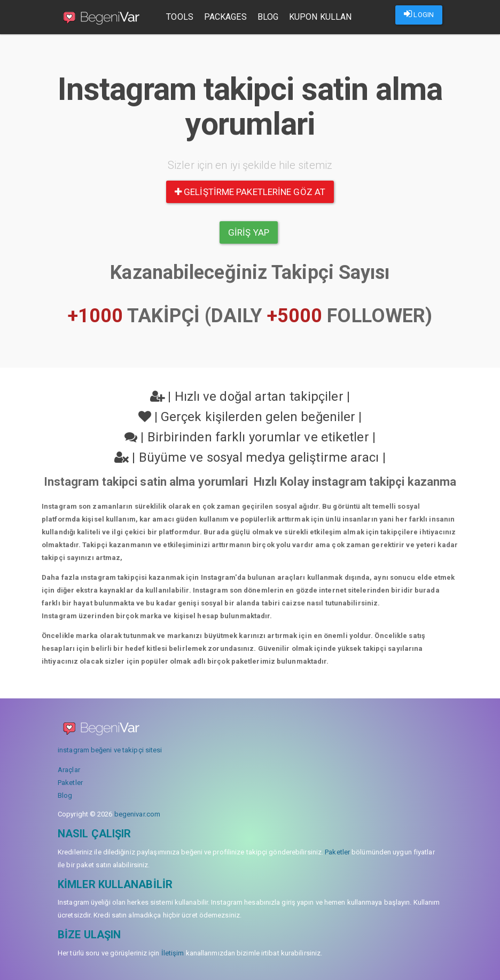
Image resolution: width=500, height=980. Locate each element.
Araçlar (69, 770)
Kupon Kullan (321, 17)
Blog (268, 17)
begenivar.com (137, 814)
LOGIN (419, 14)
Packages (226, 17)
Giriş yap (249, 232)
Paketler (70, 783)
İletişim (173, 953)
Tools (180, 17)
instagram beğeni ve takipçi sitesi (110, 750)
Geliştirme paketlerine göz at (250, 192)
